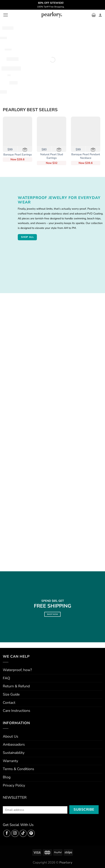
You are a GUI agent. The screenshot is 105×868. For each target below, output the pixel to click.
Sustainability (14, 753)
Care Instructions (16, 711)
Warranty (10, 761)
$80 (44, 149)
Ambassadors (14, 745)
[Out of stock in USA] (93, 149)
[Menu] (6, 15)
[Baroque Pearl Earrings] (17, 131)
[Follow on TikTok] (23, 833)
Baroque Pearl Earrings (18, 155)
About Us (10, 736)
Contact (9, 703)
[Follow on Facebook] (7, 833)
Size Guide (11, 694)
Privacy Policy (14, 785)
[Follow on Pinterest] (31, 833)
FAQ (6, 678)
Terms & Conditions (18, 769)
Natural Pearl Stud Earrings (52, 156)
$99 (10, 149)
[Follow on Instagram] (15, 833)
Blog (7, 777)
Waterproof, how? (17, 670)
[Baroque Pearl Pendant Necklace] (86, 131)
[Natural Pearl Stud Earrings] (52, 131)
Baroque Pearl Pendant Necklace (86, 156)
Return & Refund (16, 686)
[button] (25, 149)
